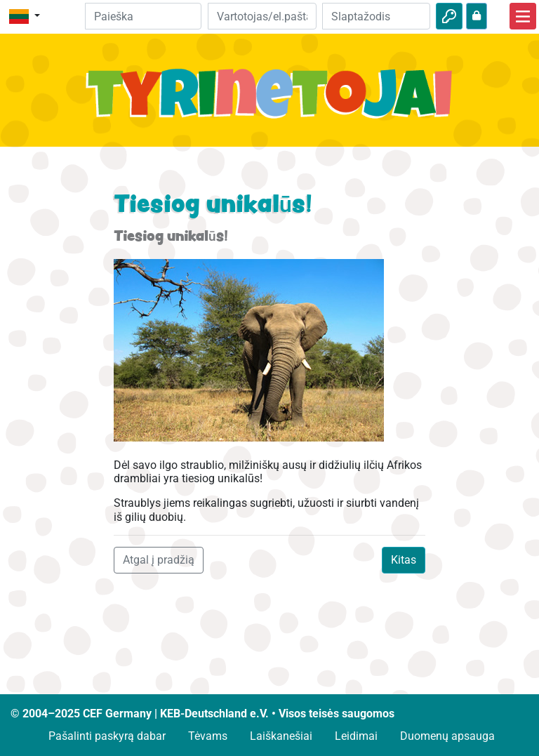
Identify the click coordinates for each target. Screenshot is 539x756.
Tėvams (208, 736)
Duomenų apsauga (447, 736)
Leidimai (356, 736)
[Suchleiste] (144, 16)
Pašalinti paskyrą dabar (107, 736)
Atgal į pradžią (159, 560)
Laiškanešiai (281, 736)
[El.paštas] (262, 16)
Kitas (404, 560)
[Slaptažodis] (376, 16)
